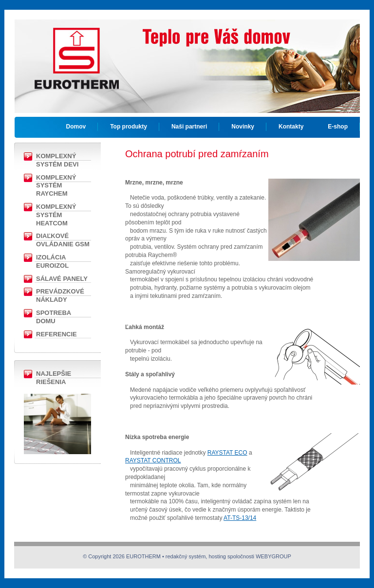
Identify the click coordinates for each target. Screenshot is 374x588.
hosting (217, 556)
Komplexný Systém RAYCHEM (56, 186)
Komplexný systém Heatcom (56, 215)
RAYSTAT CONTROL (153, 460)
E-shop (338, 127)
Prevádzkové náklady (60, 295)
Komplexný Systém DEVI (57, 160)
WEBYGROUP (273, 556)
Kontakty (291, 127)
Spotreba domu (54, 317)
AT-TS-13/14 (240, 518)
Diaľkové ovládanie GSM (63, 240)
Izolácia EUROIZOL (52, 261)
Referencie (56, 334)
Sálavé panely (62, 279)
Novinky (243, 127)
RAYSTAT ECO (227, 453)
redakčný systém (186, 556)
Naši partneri (189, 127)
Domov (76, 127)
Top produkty (129, 127)
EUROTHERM (76, 51)
